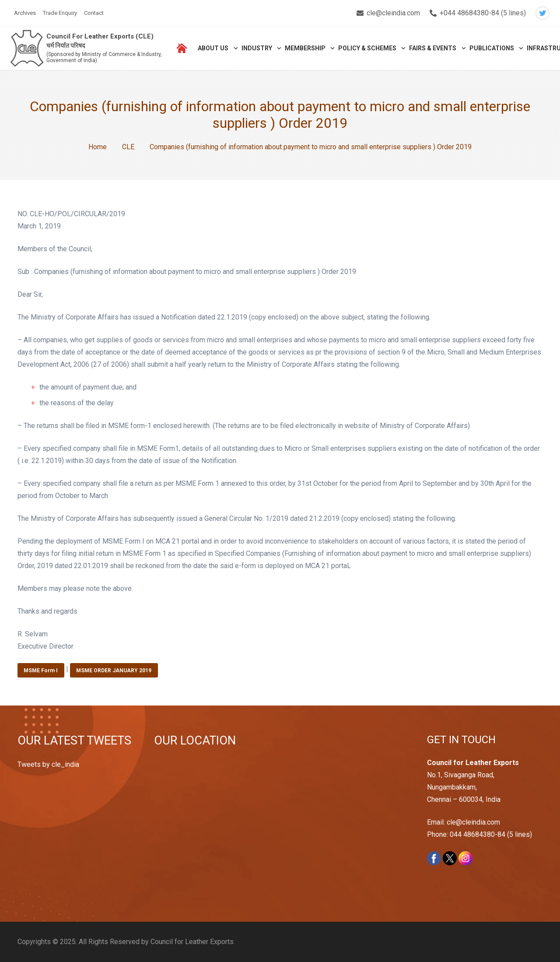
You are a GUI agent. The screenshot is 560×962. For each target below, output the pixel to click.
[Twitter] (542, 13)
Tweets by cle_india (48, 764)
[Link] (27, 48)
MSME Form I (41, 671)
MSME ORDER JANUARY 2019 (114, 671)
